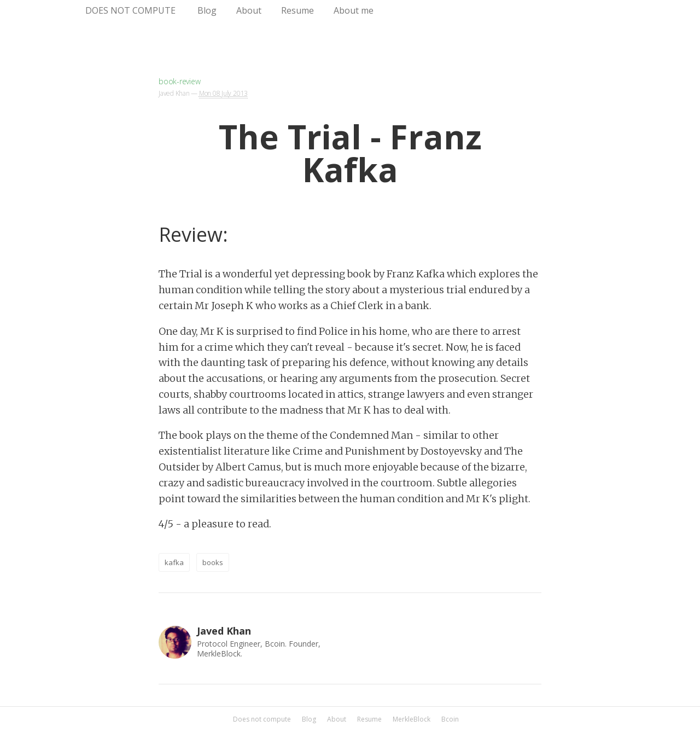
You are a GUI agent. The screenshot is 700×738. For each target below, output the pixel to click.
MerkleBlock (412, 719)
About (249, 10)
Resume (297, 10)
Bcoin (450, 719)
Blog (207, 10)
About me (354, 10)
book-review (179, 81)
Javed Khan (174, 93)
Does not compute (130, 10)
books (213, 562)
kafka (174, 562)
